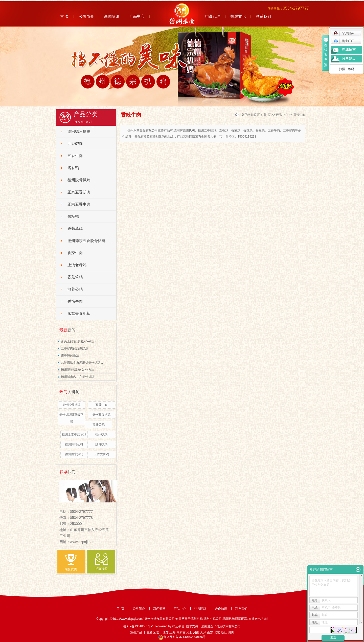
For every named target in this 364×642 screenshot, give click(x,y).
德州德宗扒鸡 (74, 454)
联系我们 (263, 16)
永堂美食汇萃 (79, 314)
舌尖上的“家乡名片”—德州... (80, 341)
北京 (217, 632)
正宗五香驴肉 (79, 192)
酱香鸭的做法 (70, 356)
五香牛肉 (75, 156)
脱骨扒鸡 (101, 444)
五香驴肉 (75, 144)
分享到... (348, 59)
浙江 (224, 632)
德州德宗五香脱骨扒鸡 (86, 241)
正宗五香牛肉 (79, 204)
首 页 (64, 16)
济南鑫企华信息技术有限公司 (221, 626)
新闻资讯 (112, 16)
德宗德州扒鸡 (79, 131)
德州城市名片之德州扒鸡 (78, 377)
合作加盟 (221, 609)
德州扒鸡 (101, 434)
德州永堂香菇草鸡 (74, 434)
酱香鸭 (73, 168)
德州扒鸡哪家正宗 (235, 619)
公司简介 (86, 16)
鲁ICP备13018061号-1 (139, 626)
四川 (231, 632)
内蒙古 (181, 632)
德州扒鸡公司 (74, 444)
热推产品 (136, 632)
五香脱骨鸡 (101, 454)
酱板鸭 (73, 216)
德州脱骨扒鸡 (79, 180)
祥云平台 (178, 626)
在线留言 (349, 50)
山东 (210, 632)
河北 (189, 632)
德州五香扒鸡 (101, 415)
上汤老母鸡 (77, 265)
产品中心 (137, 16)
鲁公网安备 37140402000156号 (182, 637)
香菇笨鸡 (75, 277)
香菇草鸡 (75, 229)
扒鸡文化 (238, 16)
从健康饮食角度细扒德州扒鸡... (82, 363)
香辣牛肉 (75, 253)
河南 (196, 632)
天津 (203, 632)
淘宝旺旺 (344, 41)
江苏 (166, 632)
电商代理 (213, 16)
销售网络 (200, 609)
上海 (172, 632)
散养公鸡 (75, 289)
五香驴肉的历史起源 (75, 348)
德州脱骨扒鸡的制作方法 (78, 370)
